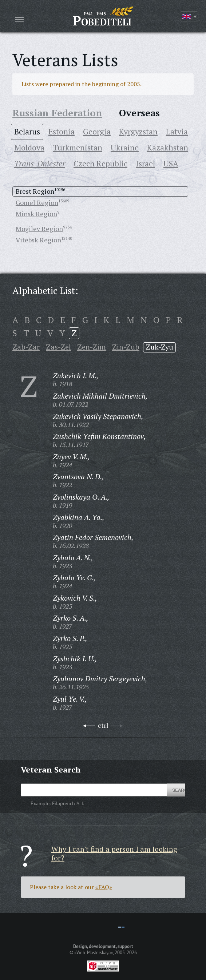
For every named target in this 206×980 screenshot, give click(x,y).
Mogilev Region (39, 229)
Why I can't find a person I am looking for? (114, 853)
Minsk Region (36, 214)
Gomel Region (37, 202)
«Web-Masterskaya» (94, 952)
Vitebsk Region (38, 240)
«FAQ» (104, 887)
